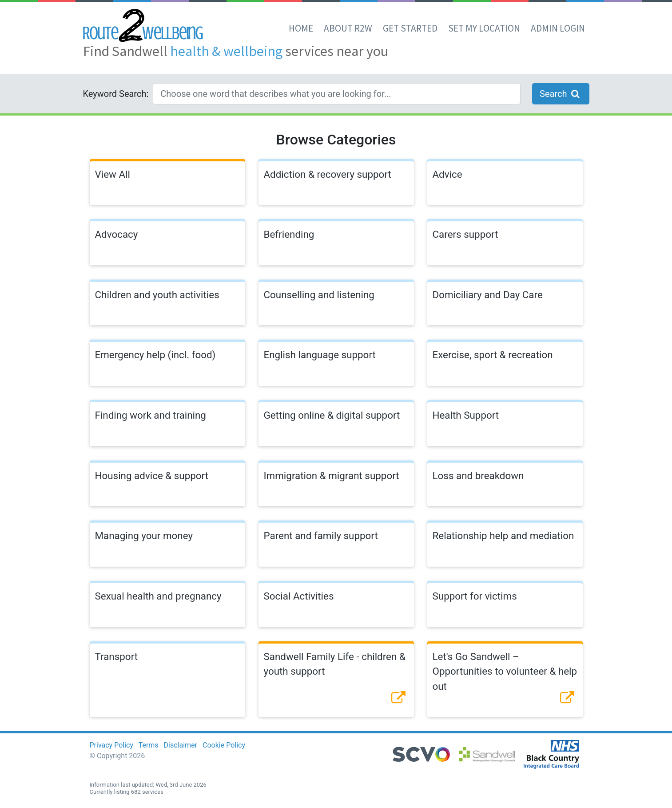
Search (561, 94)
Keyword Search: (116, 94)
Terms (149, 745)
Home (301, 28)
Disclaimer (181, 745)
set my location (484, 28)
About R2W (348, 28)
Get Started (410, 28)
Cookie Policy (224, 745)
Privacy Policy (112, 745)
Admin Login (558, 28)
